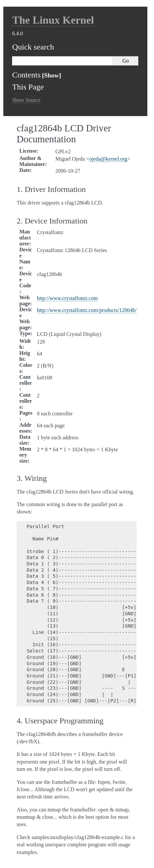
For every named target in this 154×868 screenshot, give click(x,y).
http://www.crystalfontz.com (67, 298)
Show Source (26, 100)
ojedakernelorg (108, 159)
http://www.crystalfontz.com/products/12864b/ (87, 310)
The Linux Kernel (53, 20)
